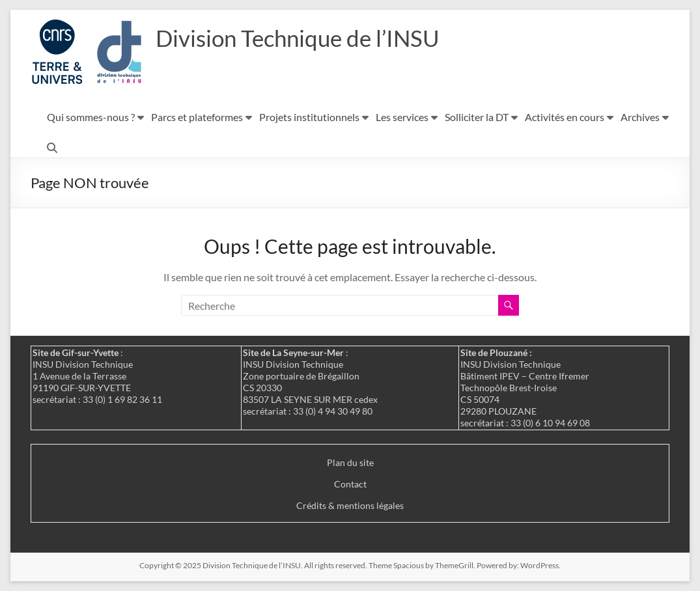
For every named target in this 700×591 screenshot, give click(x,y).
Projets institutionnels (309, 117)
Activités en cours (565, 117)
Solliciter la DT (477, 117)
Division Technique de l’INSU (302, 38)
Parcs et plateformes (197, 117)
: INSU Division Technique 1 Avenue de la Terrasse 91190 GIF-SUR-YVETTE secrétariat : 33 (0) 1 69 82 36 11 (97, 376)
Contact (350, 484)
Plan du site (350, 462)
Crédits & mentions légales (350, 505)
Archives (640, 117)
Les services (402, 117)
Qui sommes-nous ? (91, 117)
